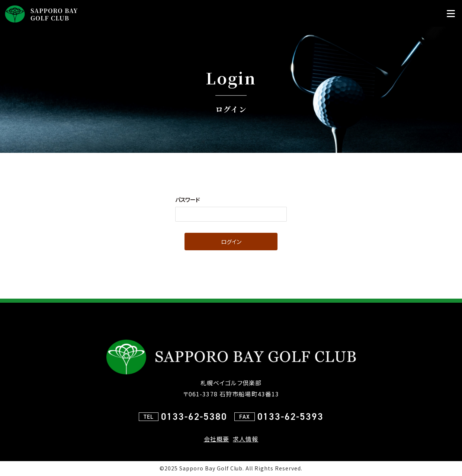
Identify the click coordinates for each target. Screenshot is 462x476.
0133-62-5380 (194, 416)
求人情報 (246, 439)
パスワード (188, 200)
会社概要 (216, 439)
